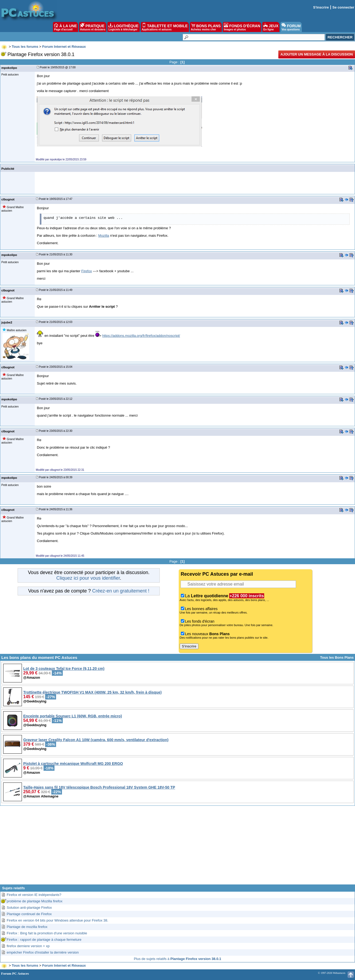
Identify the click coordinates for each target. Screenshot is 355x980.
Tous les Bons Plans (337, 657)
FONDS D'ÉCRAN (242, 27)
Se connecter (343, 7)
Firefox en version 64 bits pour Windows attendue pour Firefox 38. (57, 920)
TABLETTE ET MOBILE (165, 27)
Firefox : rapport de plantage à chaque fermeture (44, 940)
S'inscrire (321, 7)
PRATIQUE (93, 27)
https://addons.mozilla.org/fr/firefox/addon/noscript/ (141, 336)
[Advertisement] (178, 847)
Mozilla (104, 236)
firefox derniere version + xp (28, 946)
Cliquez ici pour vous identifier (88, 578)
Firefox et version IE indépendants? (34, 895)
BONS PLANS (206, 27)
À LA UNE (65, 27)
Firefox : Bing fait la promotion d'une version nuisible (47, 933)
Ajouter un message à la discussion (317, 54)
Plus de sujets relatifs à (178, 959)
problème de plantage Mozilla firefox (35, 901)
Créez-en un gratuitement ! (121, 591)
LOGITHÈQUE (123, 27)
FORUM (291, 27)
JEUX (271, 27)
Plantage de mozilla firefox (27, 927)
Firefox (87, 271)
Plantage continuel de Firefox (29, 914)
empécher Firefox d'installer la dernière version (43, 952)
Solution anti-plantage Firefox (29, 908)
